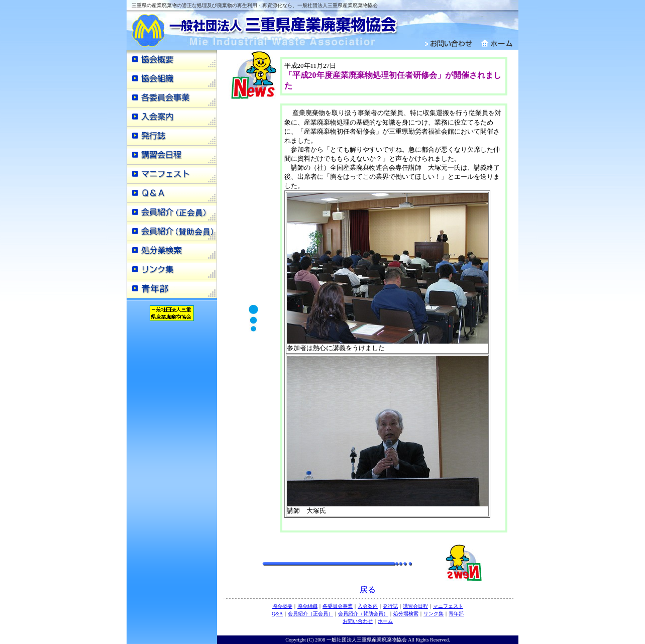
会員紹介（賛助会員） (363, 614)
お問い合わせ (358, 621)
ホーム (385, 621)
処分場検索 (406, 614)
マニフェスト (448, 606)
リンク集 (434, 614)
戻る (368, 589)
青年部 (456, 614)
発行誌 (390, 606)
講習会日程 (415, 606)
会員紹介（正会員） (310, 614)
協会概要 (282, 606)
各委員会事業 (338, 606)
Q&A (277, 614)
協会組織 (307, 606)
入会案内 (368, 606)
